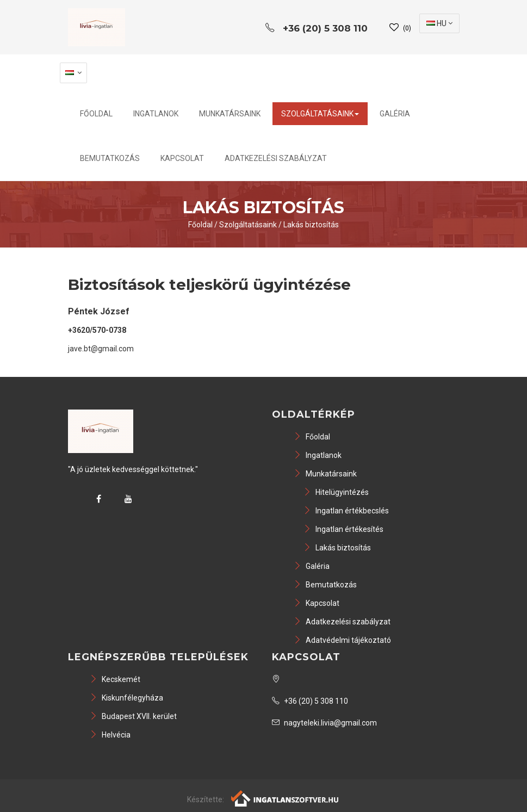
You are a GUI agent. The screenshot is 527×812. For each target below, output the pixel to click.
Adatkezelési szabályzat (276, 158)
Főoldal (96, 114)
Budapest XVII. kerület (133, 716)
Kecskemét (115, 679)
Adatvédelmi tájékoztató (342, 640)
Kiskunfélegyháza (126, 698)
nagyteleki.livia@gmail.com (324, 723)
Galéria (395, 114)
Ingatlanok (156, 114)
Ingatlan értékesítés (343, 529)
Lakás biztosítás (311, 225)
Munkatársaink (230, 114)
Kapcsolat (182, 158)
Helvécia (110, 735)
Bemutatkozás (110, 158)
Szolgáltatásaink (320, 114)
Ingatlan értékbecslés (346, 511)
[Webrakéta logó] (285, 797)
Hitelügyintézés (336, 492)
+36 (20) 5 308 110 (310, 701)
